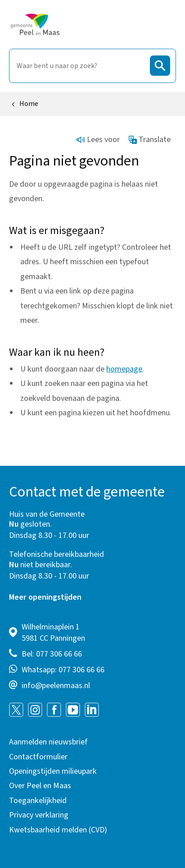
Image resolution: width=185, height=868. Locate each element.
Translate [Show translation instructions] (150, 140)
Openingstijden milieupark (53, 771)
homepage (124, 369)
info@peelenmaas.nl (56, 686)
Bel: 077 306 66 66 (52, 654)
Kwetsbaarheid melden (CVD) (58, 830)
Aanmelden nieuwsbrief (48, 742)
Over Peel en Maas (40, 786)
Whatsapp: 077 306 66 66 (63, 670)
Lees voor (98, 140)
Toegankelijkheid (38, 801)
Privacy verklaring (39, 815)
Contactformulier (38, 757)
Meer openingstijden (45, 597)
